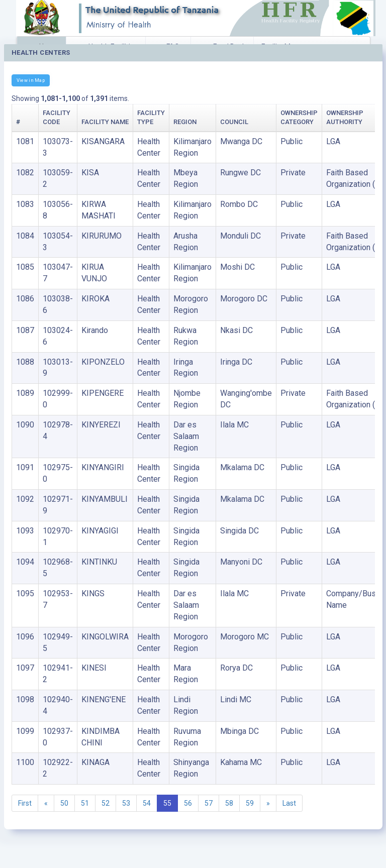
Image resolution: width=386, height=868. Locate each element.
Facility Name (105, 122)
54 (147, 803)
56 (188, 803)
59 (250, 803)
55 (167, 803)
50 (64, 803)
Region (185, 122)
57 (209, 803)
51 (85, 803)
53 (126, 803)
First (25, 803)
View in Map (31, 80)
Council (234, 122)
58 (229, 803)
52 (106, 803)
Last (289, 803)
